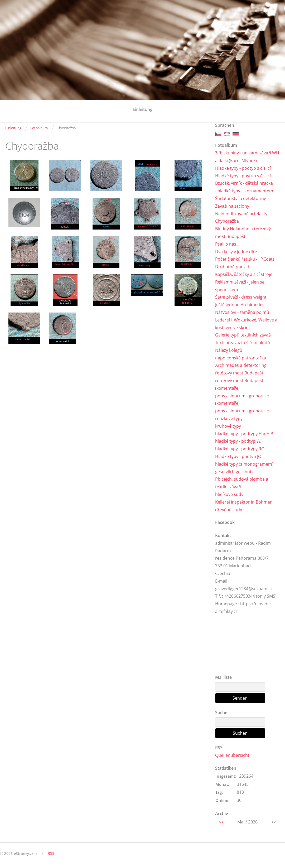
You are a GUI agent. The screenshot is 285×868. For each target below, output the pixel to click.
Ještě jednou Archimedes (240, 305)
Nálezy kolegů (229, 350)
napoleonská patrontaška (241, 358)
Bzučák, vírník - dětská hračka (244, 183)
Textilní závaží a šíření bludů (243, 343)
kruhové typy (228, 426)
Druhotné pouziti (232, 267)
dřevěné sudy (229, 510)
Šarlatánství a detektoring (241, 198)
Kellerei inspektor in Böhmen (244, 502)
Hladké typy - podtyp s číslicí (243, 168)
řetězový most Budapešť (239, 373)
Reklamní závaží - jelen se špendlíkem (240, 286)
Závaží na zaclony (232, 206)
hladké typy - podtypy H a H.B (244, 434)
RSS (51, 853)
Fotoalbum (39, 128)
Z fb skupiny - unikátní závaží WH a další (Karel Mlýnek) (247, 157)
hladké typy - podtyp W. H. (241, 441)
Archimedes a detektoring (241, 365)
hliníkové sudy (229, 494)
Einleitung (142, 109)
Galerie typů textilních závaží (243, 335)
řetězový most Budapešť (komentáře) (239, 384)
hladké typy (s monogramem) (244, 464)
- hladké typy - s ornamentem (244, 191)
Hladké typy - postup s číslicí (243, 176)
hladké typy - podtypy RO (240, 449)
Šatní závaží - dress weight (241, 297)
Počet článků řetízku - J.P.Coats (245, 259)
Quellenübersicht (232, 755)
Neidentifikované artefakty (241, 214)
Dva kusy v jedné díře (236, 252)
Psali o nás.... (228, 244)
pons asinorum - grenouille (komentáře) (242, 400)
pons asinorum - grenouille (242, 411)
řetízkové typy (229, 418)
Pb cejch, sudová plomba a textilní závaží (242, 483)
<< (221, 822)
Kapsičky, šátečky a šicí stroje (244, 274)
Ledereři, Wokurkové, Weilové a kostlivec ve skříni (246, 324)
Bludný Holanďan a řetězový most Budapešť (243, 233)
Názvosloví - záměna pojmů (242, 312)
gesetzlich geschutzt (235, 472)
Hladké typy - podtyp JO (238, 456)
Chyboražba (227, 221)
